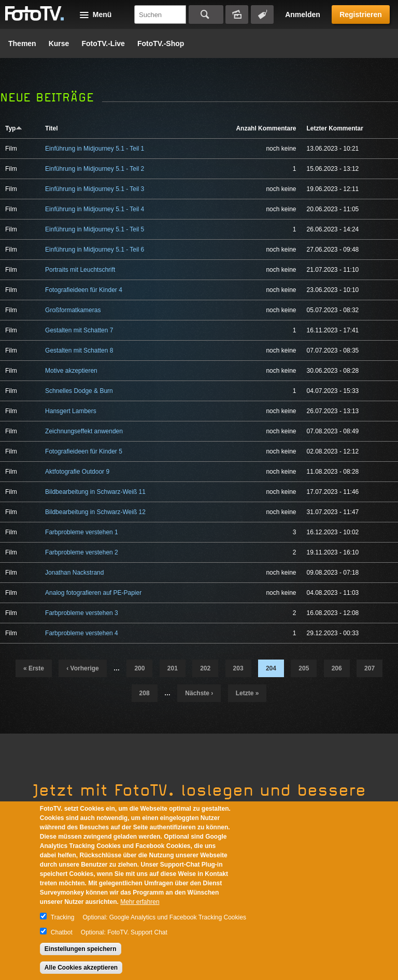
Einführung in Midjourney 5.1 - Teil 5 (95, 229)
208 (145, 693)
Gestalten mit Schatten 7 (79, 330)
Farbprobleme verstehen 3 (82, 613)
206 (337, 668)
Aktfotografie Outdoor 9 (77, 472)
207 (369, 668)
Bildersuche (237, 14)
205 (304, 668)
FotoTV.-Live (103, 43)
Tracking (63, 917)
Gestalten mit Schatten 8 (79, 350)
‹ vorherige (82, 668)
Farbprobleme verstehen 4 (82, 633)
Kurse (59, 43)
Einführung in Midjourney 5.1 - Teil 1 (95, 149)
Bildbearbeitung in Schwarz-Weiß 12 (95, 512)
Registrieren (361, 14)
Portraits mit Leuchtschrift (80, 270)
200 (139, 668)
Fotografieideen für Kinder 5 (84, 451)
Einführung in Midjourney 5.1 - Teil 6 (95, 250)
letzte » (247, 693)
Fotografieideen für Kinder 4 (84, 290)
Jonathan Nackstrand (74, 573)
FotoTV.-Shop (161, 43)
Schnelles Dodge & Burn (79, 391)
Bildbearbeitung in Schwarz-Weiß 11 (95, 492)
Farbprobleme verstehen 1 (82, 532)
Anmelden (303, 14)
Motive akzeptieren (71, 371)
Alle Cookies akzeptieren (81, 968)
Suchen (206, 14)
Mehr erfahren (140, 902)
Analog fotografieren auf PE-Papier (93, 593)
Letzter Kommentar (335, 128)
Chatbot (62, 932)
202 (205, 668)
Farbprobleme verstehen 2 (82, 552)
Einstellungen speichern (81, 949)
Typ (14, 128)
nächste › (199, 693)
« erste (34, 668)
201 (173, 668)
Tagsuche (262, 14)
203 (238, 668)
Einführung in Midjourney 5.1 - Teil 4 (95, 209)
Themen (22, 43)
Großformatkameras (73, 310)
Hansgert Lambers (71, 411)
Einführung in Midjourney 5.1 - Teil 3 (95, 189)
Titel (51, 128)
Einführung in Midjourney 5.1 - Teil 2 (95, 169)
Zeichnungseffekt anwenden (84, 431)
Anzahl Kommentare (266, 128)
